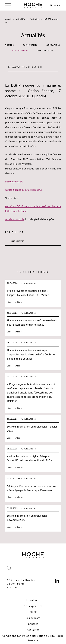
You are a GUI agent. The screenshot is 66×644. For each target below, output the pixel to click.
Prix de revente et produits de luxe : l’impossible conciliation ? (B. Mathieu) (29, 293)
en (59, 5)
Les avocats (33, 618)
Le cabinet (33, 600)
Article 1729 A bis (15, 219)
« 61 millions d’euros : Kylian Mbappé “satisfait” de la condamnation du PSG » (30, 458)
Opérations (54, 45)
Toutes (10, 45)
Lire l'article (15, 302)
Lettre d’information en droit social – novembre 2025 (28, 518)
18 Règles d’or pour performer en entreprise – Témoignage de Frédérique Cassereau (32, 488)
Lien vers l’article (14, 182)
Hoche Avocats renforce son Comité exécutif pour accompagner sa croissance (32, 323)
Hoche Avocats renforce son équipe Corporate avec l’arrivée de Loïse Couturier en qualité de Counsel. (31, 354)
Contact (33, 624)
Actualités (20, 19)
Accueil (8, 19)
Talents (33, 612)
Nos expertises (33, 606)
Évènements (30, 45)
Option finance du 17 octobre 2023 (24, 190)
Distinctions (45, 51)
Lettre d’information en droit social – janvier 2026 (32, 429)
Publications (35, 19)
